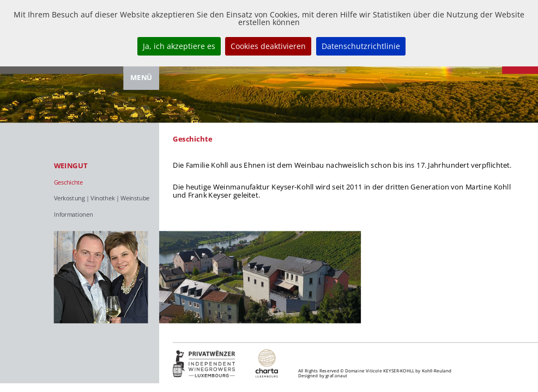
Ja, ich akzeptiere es (179, 46)
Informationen (74, 215)
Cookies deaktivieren (268, 46)
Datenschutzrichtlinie (361, 46)
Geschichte (68, 182)
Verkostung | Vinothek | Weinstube (102, 198)
